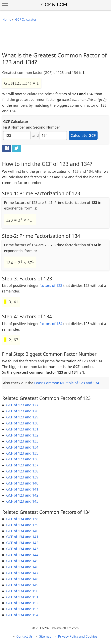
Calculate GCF (83, 135)
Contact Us (25, 636)
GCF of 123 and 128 (22, 411)
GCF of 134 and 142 (22, 543)
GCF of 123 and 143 (22, 501)
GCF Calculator (26, 20)
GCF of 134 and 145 (22, 561)
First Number (14, 127)
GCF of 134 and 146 (22, 567)
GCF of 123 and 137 (22, 465)
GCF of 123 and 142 (22, 495)
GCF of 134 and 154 (22, 615)
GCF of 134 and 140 (22, 531)
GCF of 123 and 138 (22, 471)
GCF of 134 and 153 (22, 609)
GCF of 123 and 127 (22, 405)
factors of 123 (51, 285)
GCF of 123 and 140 (22, 483)
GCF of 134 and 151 (22, 597)
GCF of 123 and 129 (22, 417)
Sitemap (45, 636)
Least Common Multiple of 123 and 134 (67, 383)
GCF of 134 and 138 (22, 519)
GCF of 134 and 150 (22, 591)
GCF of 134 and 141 (22, 537)
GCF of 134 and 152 (22, 603)
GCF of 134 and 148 (22, 579)
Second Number (47, 127)
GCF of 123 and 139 (22, 477)
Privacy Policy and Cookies (78, 636)
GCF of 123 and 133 (22, 441)
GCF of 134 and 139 (22, 525)
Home (7, 20)
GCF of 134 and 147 (22, 573)
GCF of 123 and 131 (22, 429)
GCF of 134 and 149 (22, 585)
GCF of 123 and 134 (22, 447)
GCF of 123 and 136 (22, 459)
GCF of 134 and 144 (22, 555)
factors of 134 (51, 324)
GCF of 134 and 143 (22, 549)
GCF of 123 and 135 (22, 453)
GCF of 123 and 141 (22, 489)
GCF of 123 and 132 (22, 435)
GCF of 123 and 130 (22, 423)
